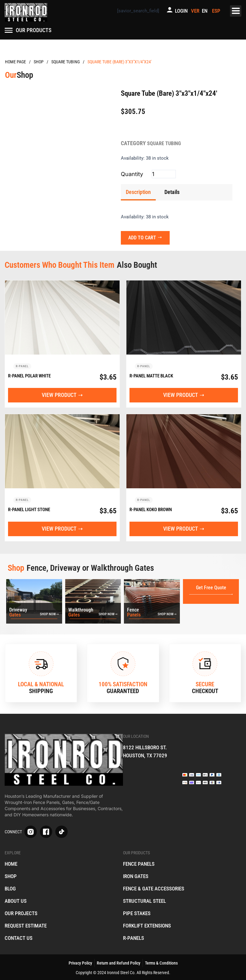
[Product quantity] (164, 174)
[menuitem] (206, 11)
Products (39, 62)
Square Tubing (66, 62)
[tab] (138, 192)
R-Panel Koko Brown (151, 510)
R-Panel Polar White (29, 375)
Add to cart (144, 236)
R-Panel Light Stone (29, 510)
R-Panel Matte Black (151, 375)
